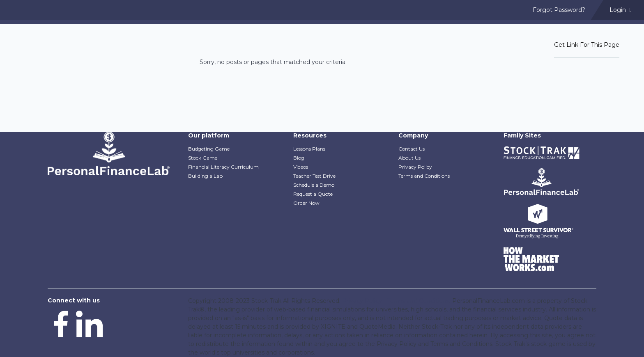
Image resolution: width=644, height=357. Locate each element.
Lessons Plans (309, 149)
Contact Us (412, 149)
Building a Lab (205, 176)
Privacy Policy (415, 167)
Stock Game (203, 158)
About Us (409, 158)
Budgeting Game (209, 149)
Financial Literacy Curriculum (223, 167)
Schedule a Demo (314, 185)
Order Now (306, 203)
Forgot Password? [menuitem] (559, 10)
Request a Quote (313, 194)
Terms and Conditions (424, 176)
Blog (299, 158)
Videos (301, 167)
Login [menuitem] (621, 10)
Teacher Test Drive (314, 176)
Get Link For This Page (587, 45)
